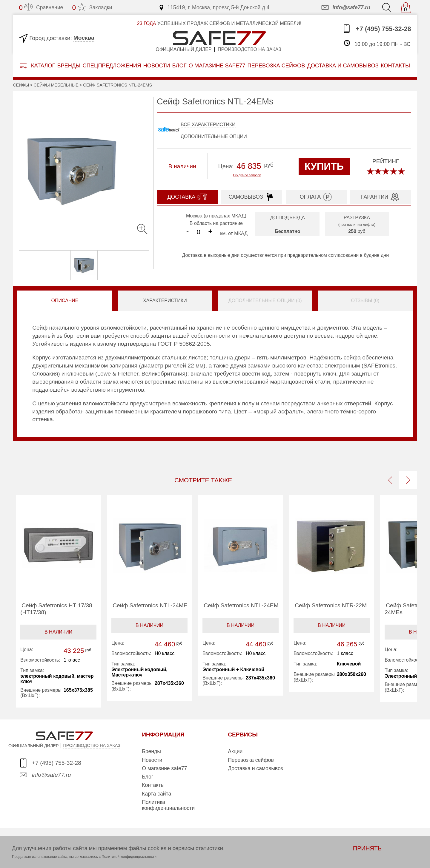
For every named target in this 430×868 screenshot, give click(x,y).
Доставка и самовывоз (255, 768)
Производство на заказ (249, 49)
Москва (84, 38)
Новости (157, 65)
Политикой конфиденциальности (129, 857)
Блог (179, 65)
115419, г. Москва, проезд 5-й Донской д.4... (216, 7)
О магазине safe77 (164, 768)
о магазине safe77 (217, 65)
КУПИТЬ (324, 166)
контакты (395, 65)
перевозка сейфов (276, 65)
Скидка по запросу (247, 175)
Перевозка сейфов (251, 760)
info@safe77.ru (345, 7)
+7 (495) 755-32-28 (377, 29)
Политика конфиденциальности (168, 805)
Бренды (69, 65)
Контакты (153, 785)
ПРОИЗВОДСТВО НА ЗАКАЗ (92, 745)
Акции (235, 751)
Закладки (92, 7)
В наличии (58, 632)
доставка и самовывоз (343, 65)
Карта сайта (156, 794)
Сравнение (41, 7)
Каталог (38, 66)
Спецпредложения (112, 65)
